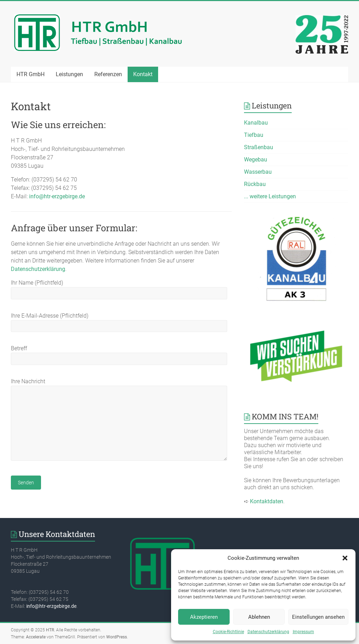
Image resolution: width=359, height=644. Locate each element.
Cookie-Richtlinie (228, 632)
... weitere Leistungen (270, 196)
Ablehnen (259, 617)
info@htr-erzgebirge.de (57, 196)
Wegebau (256, 160)
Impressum (303, 632)
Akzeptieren (204, 617)
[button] (345, 558)
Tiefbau (254, 135)
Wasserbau (258, 172)
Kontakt (143, 74)
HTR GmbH (31, 74)
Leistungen (69, 74)
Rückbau (255, 184)
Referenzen (108, 74)
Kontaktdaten (267, 501)
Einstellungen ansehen (318, 617)
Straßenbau (259, 147)
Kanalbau (256, 123)
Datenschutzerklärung (268, 632)
